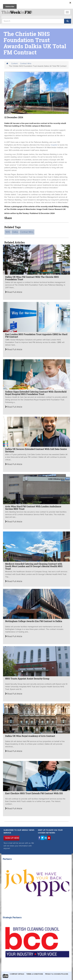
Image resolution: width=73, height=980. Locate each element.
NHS (8, 232)
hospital (54, 145)
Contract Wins (26, 64)
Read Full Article (14, 292)
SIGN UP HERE (12, 838)
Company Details (17, 974)
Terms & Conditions (35, 974)
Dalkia (15, 232)
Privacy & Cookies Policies (57, 974)
